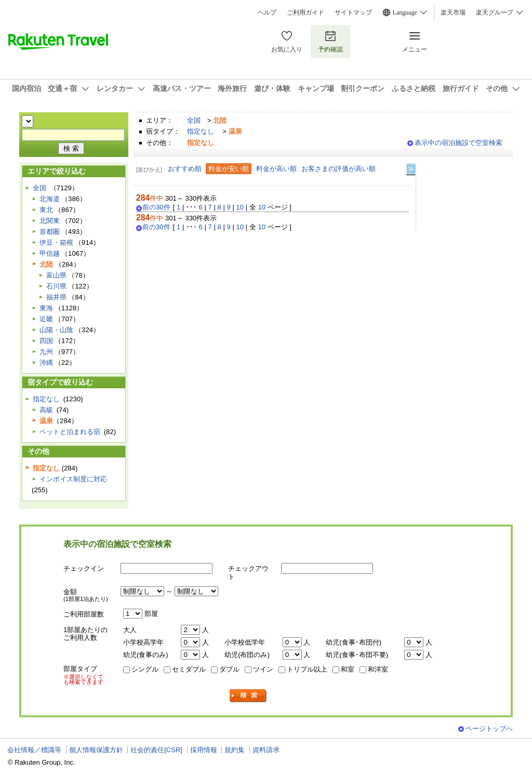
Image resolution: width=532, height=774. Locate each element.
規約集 (235, 750)
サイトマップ (353, 12)
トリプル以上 (307, 669)
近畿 (46, 319)
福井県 (56, 297)
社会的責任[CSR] (156, 750)
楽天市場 (453, 12)
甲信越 (50, 253)
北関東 (50, 221)
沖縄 (46, 363)
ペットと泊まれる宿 (70, 432)
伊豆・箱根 (56, 242)
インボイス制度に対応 (73, 479)
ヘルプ (267, 12)
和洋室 (378, 669)
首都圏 (50, 232)
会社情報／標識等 (34, 750)
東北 (46, 210)
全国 (194, 120)
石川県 (56, 286)
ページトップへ (489, 729)
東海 (46, 308)
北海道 (50, 199)
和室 (348, 669)
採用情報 (204, 750)
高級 (46, 410)
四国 (46, 341)
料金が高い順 (276, 169)
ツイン (263, 669)
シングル (145, 669)
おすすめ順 (185, 169)
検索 (248, 696)
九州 (46, 352)
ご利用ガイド (305, 12)
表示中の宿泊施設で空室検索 (458, 143)
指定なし (201, 131)
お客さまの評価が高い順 (338, 169)
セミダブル (189, 669)
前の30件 (156, 207)
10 (240, 207)
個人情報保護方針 (96, 750)
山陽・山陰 (56, 330)
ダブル (229, 669)
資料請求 (266, 750)
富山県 (56, 275)
